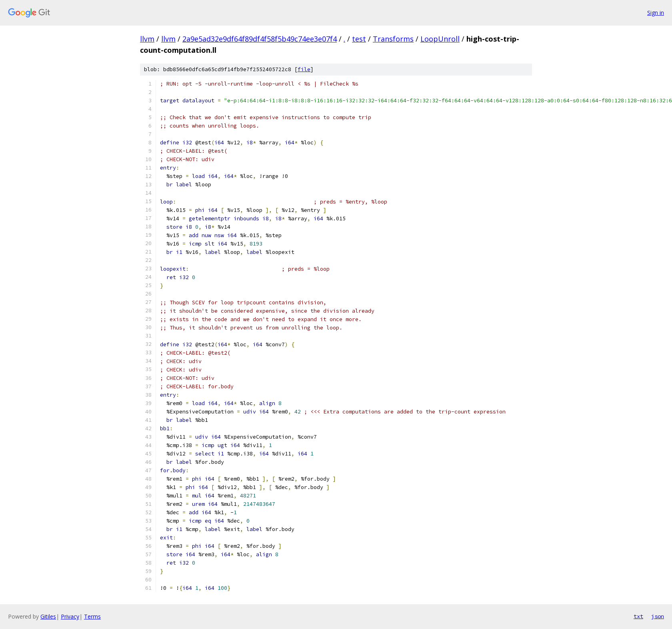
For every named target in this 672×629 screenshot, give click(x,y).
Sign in (656, 13)
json (658, 616)
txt (638, 616)
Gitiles (48, 616)
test (359, 39)
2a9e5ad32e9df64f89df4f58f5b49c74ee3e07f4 (260, 39)
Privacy (70, 616)
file (304, 69)
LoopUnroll (440, 39)
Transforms (393, 39)
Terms (92, 616)
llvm (147, 39)
